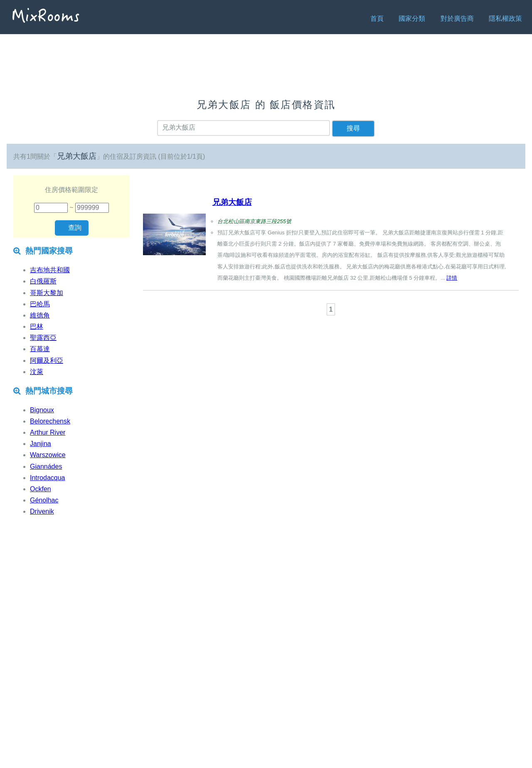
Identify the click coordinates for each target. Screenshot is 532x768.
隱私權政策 (505, 18)
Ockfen (41, 489)
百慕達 (40, 349)
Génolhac (44, 500)
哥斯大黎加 (47, 293)
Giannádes (46, 466)
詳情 (452, 278)
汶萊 (37, 372)
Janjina (41, 444)
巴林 (37, 326)
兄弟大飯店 (232, 202)
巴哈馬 (40, 304)
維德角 (40, 315)
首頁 (377, 18)
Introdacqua (48, 478)
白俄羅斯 (43, 281)
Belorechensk (50, 421)
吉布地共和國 (50, 270)
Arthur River (48, 432)
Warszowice (48, 455)
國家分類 (412, 18)
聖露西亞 (43, 338)
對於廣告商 (457, 18)
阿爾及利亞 (47, 361)
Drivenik (42, 511)
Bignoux (42, 410)
